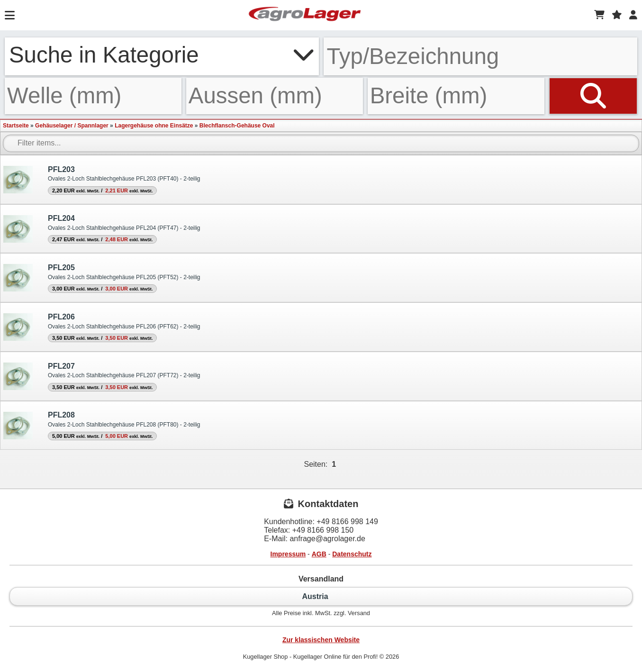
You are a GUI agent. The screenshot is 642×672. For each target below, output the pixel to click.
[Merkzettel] (617, 15)
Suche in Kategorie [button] (162, 55)
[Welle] (93, 96)
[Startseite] (305, 15)
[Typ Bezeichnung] (481, 56)
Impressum (288, 554)
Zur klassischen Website (321, 640)
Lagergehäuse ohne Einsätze (154, 126)
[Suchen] (593, 96)
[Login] (633, 15)
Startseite (16, 126)
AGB (319, 554)
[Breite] (456, 96)
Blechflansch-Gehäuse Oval (237, 126)
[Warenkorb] (599, 15)
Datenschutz (352, 554)
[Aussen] (275, 96)
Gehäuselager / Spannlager (72, 126)
